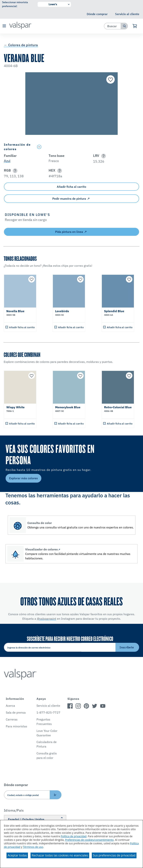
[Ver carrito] (135, 26)
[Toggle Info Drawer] (87, 147)
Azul (7, 161)
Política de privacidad (74, 836)
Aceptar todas (17, 855)
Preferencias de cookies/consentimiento (89, 840)
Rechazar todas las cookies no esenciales (60, 855)
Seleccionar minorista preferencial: (15, 4)
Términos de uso (33, 847)
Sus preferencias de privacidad (114, 855)
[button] (4, 26)
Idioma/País (14, 810)
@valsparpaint (47, 619)
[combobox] (113, 26)
